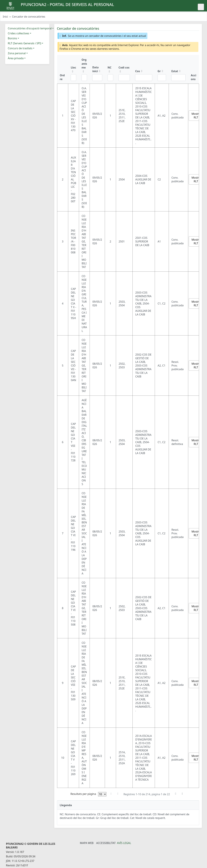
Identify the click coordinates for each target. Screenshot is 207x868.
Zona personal (17, 53)
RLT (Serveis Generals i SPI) (24, 43)
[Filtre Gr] (162, 78)
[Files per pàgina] (102, 794)
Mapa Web (87, 843)
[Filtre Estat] (178, 78)
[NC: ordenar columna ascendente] (110, 69)
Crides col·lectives (19, 33)
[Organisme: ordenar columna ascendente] (84, 69)
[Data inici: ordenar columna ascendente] (97, 69)
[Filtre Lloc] (73, 78)
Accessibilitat (106, 843)
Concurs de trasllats (20, 48)
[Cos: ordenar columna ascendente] (144, 69)
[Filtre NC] (110, 78)
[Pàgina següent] (176, 794)
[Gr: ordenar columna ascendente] (162, 69)
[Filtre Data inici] (97, 78)
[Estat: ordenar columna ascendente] (178, 69)
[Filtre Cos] (144, 78)
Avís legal (124, 843)
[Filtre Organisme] (84, 78)
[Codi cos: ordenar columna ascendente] (124, 69)
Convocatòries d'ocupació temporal (30, 28)
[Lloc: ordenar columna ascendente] (73, 69)
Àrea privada (16, 58)
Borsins (12, 38)
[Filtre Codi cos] (124, 78)
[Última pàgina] (182, 794)
